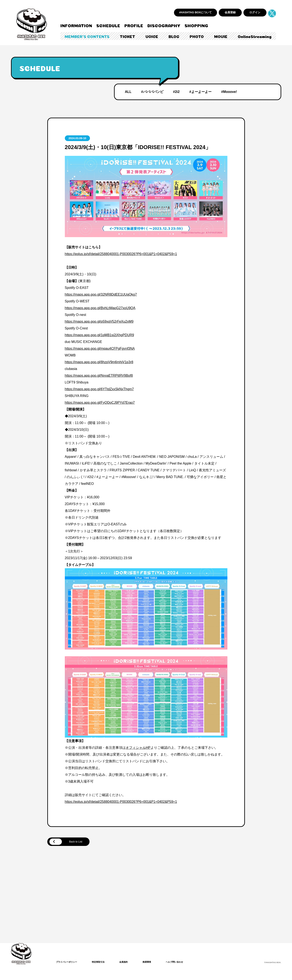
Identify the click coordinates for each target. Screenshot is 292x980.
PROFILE (134, 25)
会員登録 (230, 12)
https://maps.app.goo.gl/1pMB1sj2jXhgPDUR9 (99, 335)
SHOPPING (196, 25)
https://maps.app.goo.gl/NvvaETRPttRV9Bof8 (99, 376)
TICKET (127, 36)
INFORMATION (76, 25)
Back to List (70, 842)
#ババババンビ (152, 92)
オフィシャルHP (138, 748)
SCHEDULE (108, 25)
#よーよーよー (200, 92)
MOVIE (221, 36)
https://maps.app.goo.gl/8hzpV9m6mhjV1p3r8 (99, 362)
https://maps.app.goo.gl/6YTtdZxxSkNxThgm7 (99, 389)
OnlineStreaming (255, 36)
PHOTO (197, 36)
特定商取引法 (104, 963)
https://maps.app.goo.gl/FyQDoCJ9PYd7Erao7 (100, 403)
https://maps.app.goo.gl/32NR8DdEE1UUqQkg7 (101, 294)
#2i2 (176, 92)
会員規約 (131, 963)
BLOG (174, 36)
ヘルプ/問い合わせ (186, 963)
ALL (128, 92)
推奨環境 (156, 963)
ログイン (255, 12)
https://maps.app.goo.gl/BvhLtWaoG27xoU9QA (100, 308)
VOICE (152, 36)
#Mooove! (229, 92)
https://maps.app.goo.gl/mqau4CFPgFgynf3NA (100, 349)
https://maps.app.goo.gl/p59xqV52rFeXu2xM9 (99, 321)
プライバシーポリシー (69, 963)
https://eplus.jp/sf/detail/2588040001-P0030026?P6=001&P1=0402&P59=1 (121, 254)
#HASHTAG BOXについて (195, 12)
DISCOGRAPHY (164, 25)
